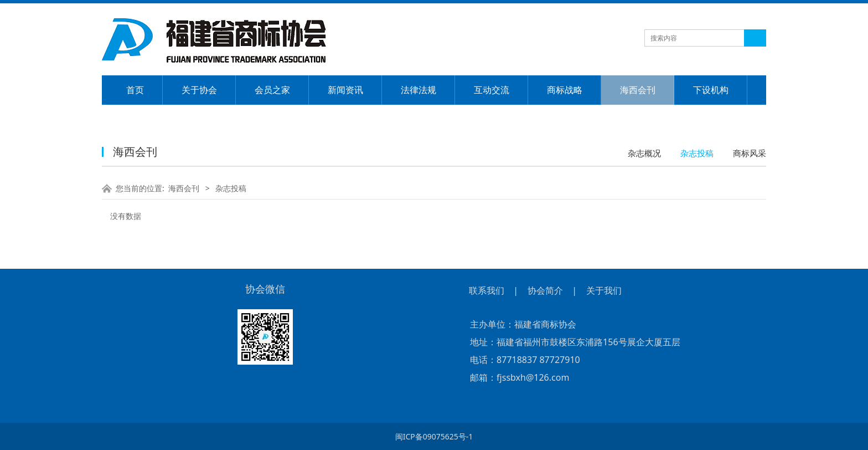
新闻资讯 (345, 90)
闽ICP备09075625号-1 (434, 436)
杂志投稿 (697, 153)
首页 (135, 90)
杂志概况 (644, 153)
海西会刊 (638, 90)
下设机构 (711, 90)
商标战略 (565, 90)
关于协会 (199, 90)
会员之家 (272, 90)
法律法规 (418, 90)
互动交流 (492, 90)
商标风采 (750, 153)
